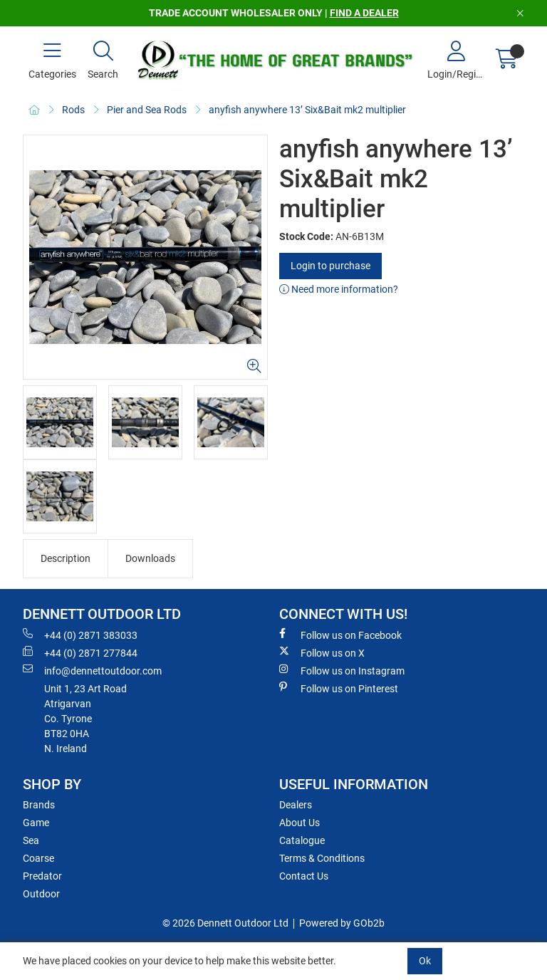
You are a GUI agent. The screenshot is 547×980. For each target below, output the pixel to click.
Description (66, 558)
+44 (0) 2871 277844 (80, 652)
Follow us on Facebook (340, 635)
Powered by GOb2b (342, 923)
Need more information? (339, 289)
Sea (31, 840)
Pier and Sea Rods (147, 110)
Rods (73, 110)
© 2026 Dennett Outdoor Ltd (225, 923)
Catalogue (302, 840)
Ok (425, 961)
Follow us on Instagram (342, 670)
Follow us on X (322, 652)
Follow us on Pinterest (339, 688)
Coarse (38, 858)
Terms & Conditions (322, 858)
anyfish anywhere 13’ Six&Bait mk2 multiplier (307, 110)
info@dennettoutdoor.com (92, 670)
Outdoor (41, 894)
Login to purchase (330, 266)
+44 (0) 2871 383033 (80, 635)
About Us (299, 823)
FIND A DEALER (364, 13)
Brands (39, 805)
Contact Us (304, 876)
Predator (42, 876)
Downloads (150, 558)
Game (36, 823)
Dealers (296, 805)
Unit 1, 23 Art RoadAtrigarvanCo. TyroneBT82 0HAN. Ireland (85, 719)
